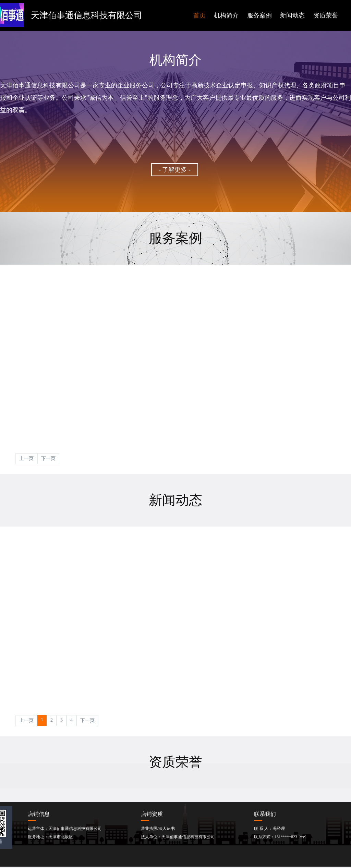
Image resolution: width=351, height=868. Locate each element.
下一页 (48, 459)
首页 (199, 15)
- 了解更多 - (175, 170)
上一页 (26, 459)
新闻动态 (292, 15)
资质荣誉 (326, 15)
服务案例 (259, 15)
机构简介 (226, 15)
